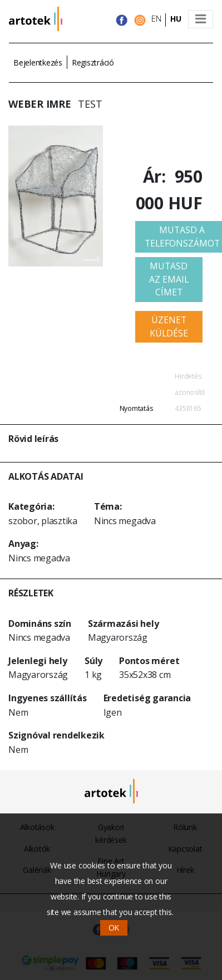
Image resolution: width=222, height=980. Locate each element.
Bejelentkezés (38, 62)
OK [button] (114, 928)
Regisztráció (93, 62)
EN (156, 19)
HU (176, 19)
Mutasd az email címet (169, 279)
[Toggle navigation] (201, 19)
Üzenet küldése (169, 326)
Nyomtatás (136, 408)
